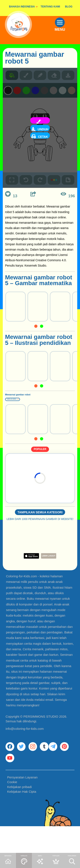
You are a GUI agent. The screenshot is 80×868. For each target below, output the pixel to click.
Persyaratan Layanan (22, 805)
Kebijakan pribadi (19, 814)
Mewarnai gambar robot (30, 399)
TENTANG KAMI (50, 7)
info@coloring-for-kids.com (25, 744)
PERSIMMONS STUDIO (41, 732)
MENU (65, 39)
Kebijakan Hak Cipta (22, 819)
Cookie (12, 809)
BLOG (69, 7)
